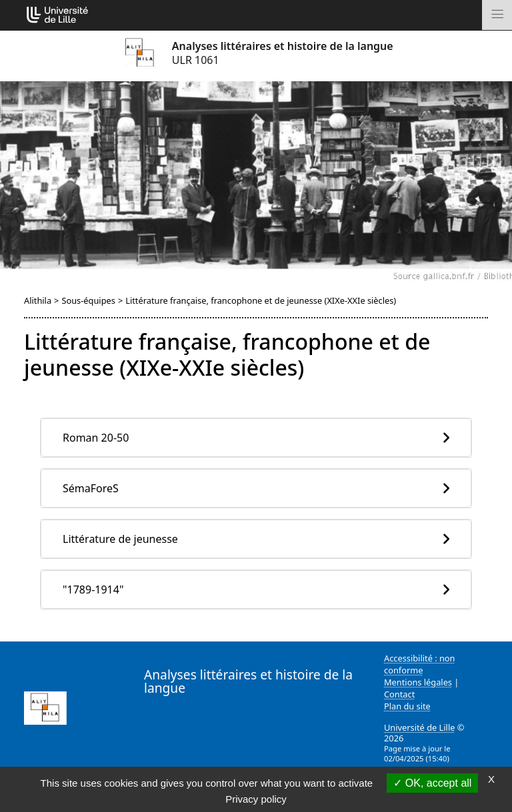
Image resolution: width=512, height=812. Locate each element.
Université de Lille (419, 727)
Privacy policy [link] (256, 799)
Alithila (38, 300)
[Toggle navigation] (497, 15)
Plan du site (407, 706)
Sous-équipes (88, 300)
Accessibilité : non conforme (420, 664)
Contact (399, 694)
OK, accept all (432, 783)
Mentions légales (418, 682)
